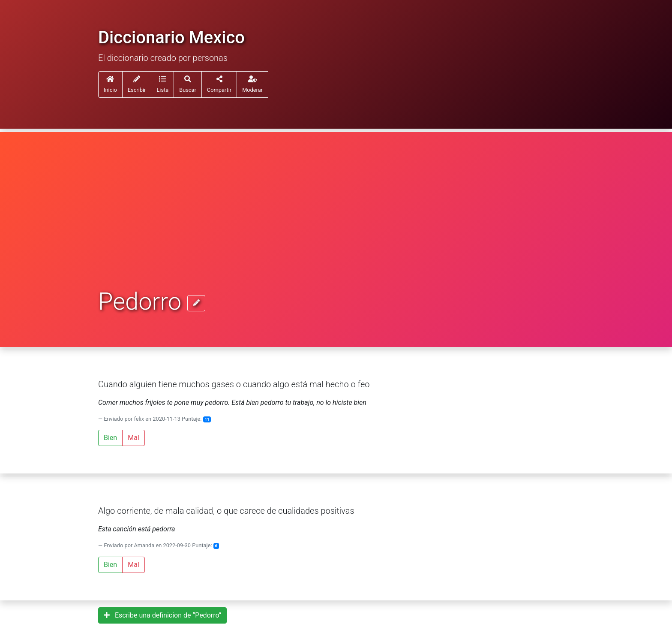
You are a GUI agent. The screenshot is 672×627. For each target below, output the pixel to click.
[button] (162, 84)
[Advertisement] (336, 224)
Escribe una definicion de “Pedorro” (162, 615)
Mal (133, 438)
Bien (110, 438)
